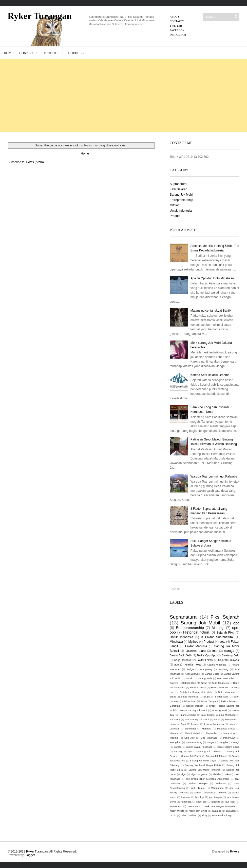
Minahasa (176, 642)
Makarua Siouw (226, 729)
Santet (177, 747)
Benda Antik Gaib (181, 655)
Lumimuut (191, 729)
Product (52, 53)
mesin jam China (198, 811)
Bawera (174, 683)
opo (236, 623)
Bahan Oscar (212, 674)
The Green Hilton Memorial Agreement (207, 779)
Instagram (178, 35)
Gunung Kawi (220, 710)
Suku (227, 774)
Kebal (217, 719)
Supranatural (178, 184)
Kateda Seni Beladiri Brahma (210, 375)
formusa (186, 797)
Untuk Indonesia (181, 211)
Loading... (176, 589)
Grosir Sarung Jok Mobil (194, 710)
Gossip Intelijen (195, 706)
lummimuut (176, 806)
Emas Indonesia (190, 697)
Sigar (183, 774)
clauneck (209, 793)
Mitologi (175, 205)
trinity (205, 815)
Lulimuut (174, 729)
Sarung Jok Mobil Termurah (204, 770)
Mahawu (206, 729)
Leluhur (195, 724)
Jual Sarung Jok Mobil (197, 719)
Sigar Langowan (199, 774)
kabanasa (186, 802)
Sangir (236, 742)
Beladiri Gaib (189, 683)
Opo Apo (190, 738)
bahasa (185, 793)
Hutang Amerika (187, 715)
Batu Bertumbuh (226, 678)
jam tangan (215, 797)
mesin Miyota (177, 811)
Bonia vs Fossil (198, 687)
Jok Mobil (175, 719)
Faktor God (221, 697)
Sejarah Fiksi (225, 633)
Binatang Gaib (231, 655)
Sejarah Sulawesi (229, 660)
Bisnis (204, 683)
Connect (27, 53)
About (175, 16)
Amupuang (206, 669)
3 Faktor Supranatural (217, 637)
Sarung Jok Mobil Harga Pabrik (203, 765)
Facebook (177, 30)
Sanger (211, 742)
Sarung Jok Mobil (182, 195)
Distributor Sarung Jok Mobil (196, 692)
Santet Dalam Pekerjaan (199, 747)
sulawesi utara (195, 651)
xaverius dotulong (221, 815)
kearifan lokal (193, 665)
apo (177, 665)
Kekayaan (230, 719)
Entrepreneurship (181, 200)
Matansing (229, 733)
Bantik (189, 678)
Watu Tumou (198, 788)
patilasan (231, 811)
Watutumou (217, 788)
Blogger (30, 855)
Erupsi (207, 697)
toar (215, 651)
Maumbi (174, 738)
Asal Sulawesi (193, 674)
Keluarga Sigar (178, 724)
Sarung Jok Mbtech (216, 756)
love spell (230, 802)
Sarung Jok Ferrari (191, 756)
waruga (229, 651)
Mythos (193, 642)
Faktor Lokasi (205, 660)
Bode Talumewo (220, 683)
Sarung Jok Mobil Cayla (203, 761)
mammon (193, 806)
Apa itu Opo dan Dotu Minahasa (212, 278)
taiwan (194, 815)
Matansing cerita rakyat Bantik (211, 311)
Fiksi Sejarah (178, 189)
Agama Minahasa (217, 665)
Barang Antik (205, 678)
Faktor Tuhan (228, 701)
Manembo (212, 733)
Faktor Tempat (208, 701)
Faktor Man (190, 701)
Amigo (190, 669)
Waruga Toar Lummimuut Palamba (214, 476)
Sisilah (216, 774)
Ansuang (223, 669)
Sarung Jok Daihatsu (209, 751)
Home (9, 53)
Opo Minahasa (209, 738)
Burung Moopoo (219, 687)
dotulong (223, 793)
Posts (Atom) (35, 162)
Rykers (235, 852)
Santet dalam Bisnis (228, 747)
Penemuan (229, 738)
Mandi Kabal (192, 733)
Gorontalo (175, 706)
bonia (197, 793)
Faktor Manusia (196, 646)
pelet (183, 815)
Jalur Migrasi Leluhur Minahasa (218, 715)
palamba (216, 811)
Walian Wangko (198, 783)
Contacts (177, 21)
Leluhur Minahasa (214, 724)
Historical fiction (196, 632)
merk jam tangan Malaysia (219, 806)
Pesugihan (175, 742)
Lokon (232, 724)
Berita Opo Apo (207, 655)
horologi (200, 797)
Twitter (176, 26)
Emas (173, 697)
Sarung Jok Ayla (183, 751)
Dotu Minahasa (227, 692)
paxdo (173, 815)
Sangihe (223, 742)
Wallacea (221, 783)
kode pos (201, 802)
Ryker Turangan (40, 16)
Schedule (75, 53)
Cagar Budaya (183, 660)
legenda (216, 802)
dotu (222, 642)
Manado (174, 733)
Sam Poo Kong (194, 742)
